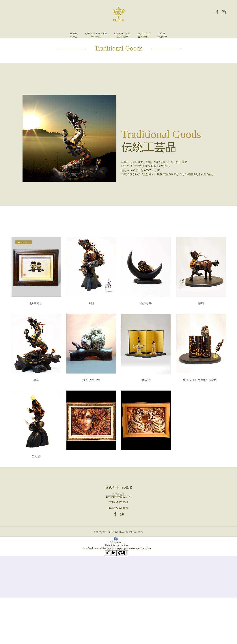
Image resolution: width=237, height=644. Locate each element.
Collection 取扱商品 (122, 35)
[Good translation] (111, 553)
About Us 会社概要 (143, 35)
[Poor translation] (122, 553)
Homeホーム (74, 35)
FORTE (118, 532)
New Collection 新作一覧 (96, 35)
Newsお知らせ (162, 35)
